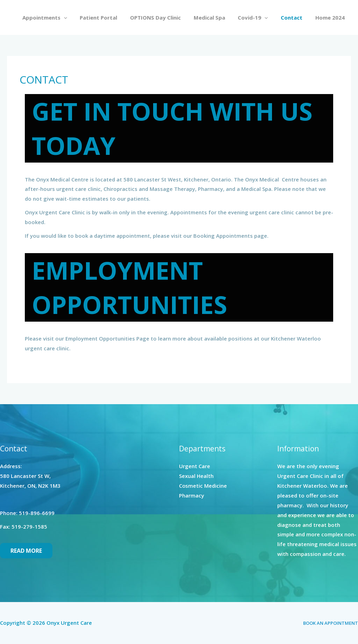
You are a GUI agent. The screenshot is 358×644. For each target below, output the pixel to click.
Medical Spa (217, 17)
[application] (79, 17)
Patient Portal (111, 17)
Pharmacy (192, 495)
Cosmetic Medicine (203, 486)
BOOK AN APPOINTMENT (331, 623)
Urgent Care (195, 466)
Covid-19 (259, 17)
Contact (295, 17)
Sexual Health (196, 476)
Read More (26, 551)
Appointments (60, 17)
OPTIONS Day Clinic (166, 17)
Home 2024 (331, 17)
